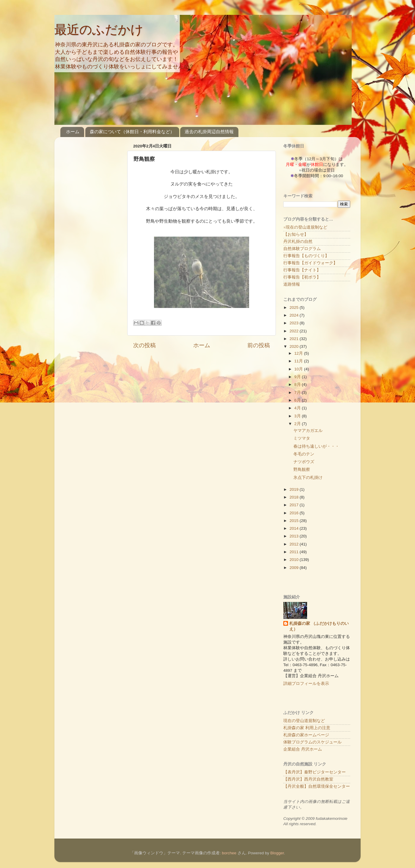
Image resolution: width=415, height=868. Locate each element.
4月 (298, 408)
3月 (298, 416)
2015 (295, 521)
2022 (295, 331)
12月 (299, 353)
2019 (295, 489)
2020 (295, 346)
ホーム (73, 132)
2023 (295, 323)
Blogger (277, 853)
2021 (295, 339)
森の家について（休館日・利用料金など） (132, 132)
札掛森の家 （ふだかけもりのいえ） (319, 626)
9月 (298, 377)
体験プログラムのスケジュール (312, 742)
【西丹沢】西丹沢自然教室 (308, 779)
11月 (299, 361)
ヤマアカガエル (308, 431)
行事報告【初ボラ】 (302, 277)
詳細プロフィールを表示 (306, 684)
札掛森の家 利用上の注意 (307, 728)
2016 (295, 513)
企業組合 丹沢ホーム (303, 749)
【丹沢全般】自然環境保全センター (317, 786)
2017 (295, 505)
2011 (295, 552)
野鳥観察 (302, 470)
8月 (298, 385)
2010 (295, 560)
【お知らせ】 (296, 234)
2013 (295, 536)
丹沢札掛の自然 (298, 242)
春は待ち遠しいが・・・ (316, 446)
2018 (295, 497)
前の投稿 (259, 345)
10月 (299, 369)
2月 (298, 424)
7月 (298, 393)
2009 (295, 568)
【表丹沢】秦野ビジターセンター (315, 772)
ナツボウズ (304, 462)
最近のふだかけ (99, 30)
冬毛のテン (304, 454)
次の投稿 (144, 345)
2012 (295, 544)
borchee (229, 853)
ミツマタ (302, 438)
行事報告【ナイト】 (302, 270)
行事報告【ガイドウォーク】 (310, 263)
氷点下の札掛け (308, 478)
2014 (295, 528)
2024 (295, 315)
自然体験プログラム (302, 249)
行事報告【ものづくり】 (306, 256)
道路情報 (292, 284)
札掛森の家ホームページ (306, 735)
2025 (295, 308)
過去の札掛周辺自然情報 (209, 132)
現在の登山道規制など (304, 721)
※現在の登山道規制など (305, 227)
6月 (298, 400)
